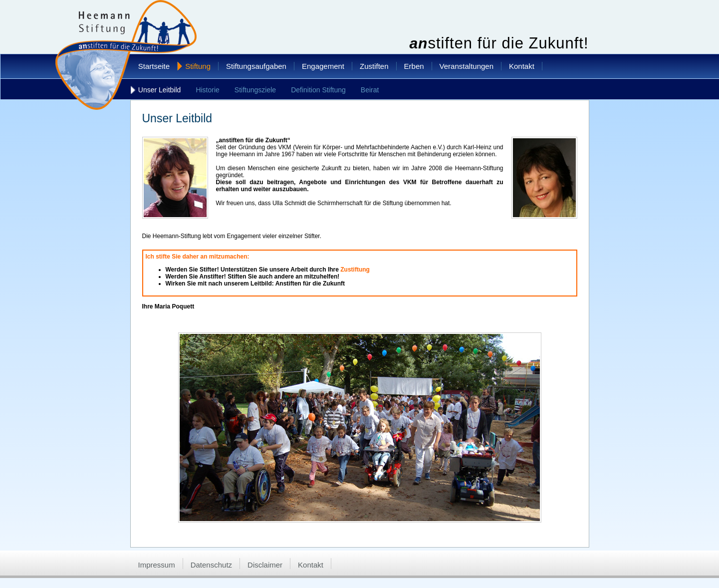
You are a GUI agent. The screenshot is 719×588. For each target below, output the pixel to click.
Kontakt (522, 66)
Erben (414, 66)
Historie (207, 90)
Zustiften (374, 66)
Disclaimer (265, 565)
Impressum (157, 565)
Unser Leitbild (160, 90)
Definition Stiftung (318, 90)
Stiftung (198, 66)
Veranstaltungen (467, 66)
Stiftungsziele (255, 90)
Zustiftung (355, 270)
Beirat (370, 90)
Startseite (154, 66)
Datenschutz (211, 565)
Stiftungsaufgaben (256, 66)
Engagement (323, 66)
